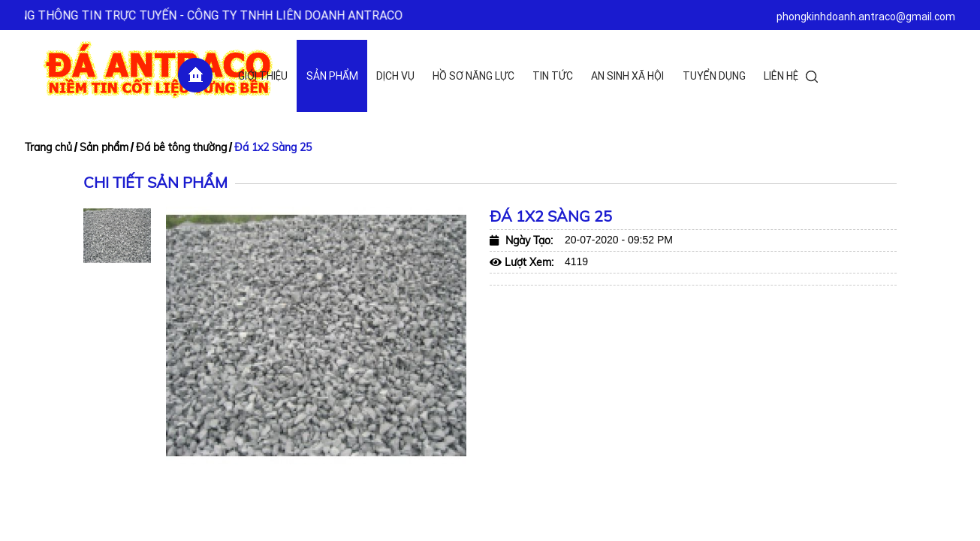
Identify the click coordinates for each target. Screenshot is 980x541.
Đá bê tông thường (181, 147)
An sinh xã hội (627, 76)
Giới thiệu (263, 76)
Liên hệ (781, 76)
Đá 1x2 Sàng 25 (273, 147)
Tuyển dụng (714, 76)
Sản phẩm (332, 76)
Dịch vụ (395, 76)
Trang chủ (48, 147)
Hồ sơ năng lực (473, 76)
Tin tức (553, 76)
